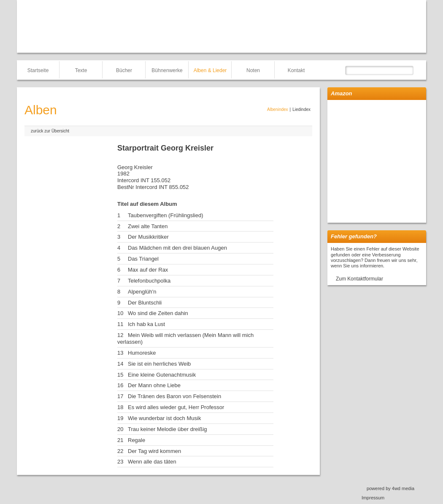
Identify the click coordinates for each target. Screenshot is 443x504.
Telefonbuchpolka (149, 281)
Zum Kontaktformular (359, 279)
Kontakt (296, 70)
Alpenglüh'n (142, 292)
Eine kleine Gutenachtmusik (162, 375)
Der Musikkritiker (148, 237)
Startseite (38, 70)
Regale (136, 440)
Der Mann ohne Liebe (154, 385)
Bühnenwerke (167, 70)
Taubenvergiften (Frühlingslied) (165, 215)
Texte (81, 70)
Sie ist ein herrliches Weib (159, 364)
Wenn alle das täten (152, 462)
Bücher (124, 70)
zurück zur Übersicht (50, 131)
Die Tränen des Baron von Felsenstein (174, 396)
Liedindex (301, 109)
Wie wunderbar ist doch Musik (164, 418)
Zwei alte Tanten (148, 226)
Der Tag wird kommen (154, 451)
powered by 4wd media (390, 488)
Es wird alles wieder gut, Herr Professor (176, 407)
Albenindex (277, 109)
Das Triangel (143, 259)
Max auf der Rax (148, 270)
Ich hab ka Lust (146, 324)
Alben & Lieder (210, 70)
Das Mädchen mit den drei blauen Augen (177, 248)
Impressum (373, 498)
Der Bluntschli (145, 303)
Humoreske (142, 353)
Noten (253, 70)
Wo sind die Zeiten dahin (158, 313)
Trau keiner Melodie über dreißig (167, 429)
